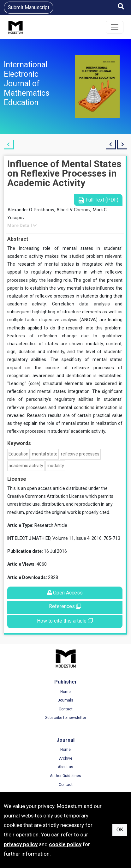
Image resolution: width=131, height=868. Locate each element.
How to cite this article (65, 621)
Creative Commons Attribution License (46, 496)
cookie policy (65, 844)
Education (18, 454)
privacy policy (21, 844)
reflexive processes (80, 454)
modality (55, 466)
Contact (66, 709)
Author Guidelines (65, 776)
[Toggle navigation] (115, 27)
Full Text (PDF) (98, 200)
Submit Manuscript (29, 7)
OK (120, 830)
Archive (66, 758)
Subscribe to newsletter (66, 718)
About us (65, 767)
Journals (65, 700)
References (65, 606)
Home (65, 692)
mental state (45, 454)
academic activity (26, 466)
